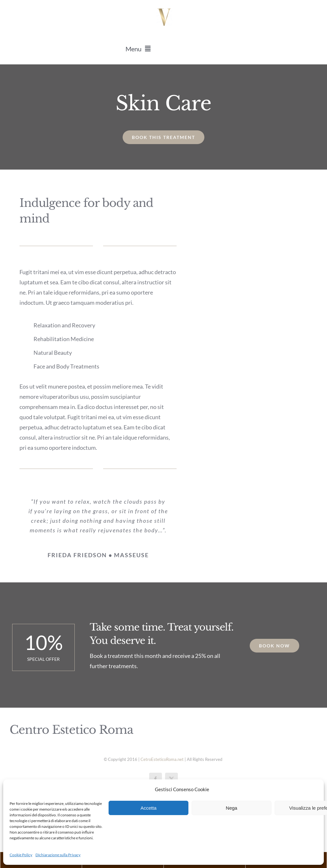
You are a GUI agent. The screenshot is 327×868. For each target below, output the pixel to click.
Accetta (148, 808)
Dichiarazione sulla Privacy (58, 855)
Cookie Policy (21, 855)
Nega (232, 808)
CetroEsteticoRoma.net (162, 759)
